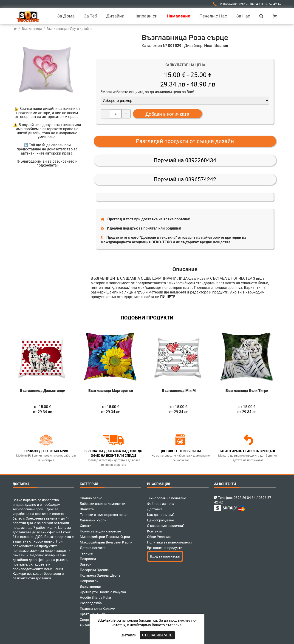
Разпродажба (91, 603)
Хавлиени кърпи (93, 520)
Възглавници (91, 586)
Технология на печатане (167, 498)
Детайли (129, 635)
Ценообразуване (161, 520)
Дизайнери (89, 625)
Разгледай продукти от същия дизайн (185, 141)
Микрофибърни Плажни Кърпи (105, 537)
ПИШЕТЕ (168, 297)
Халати (86, 526)
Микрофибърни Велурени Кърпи (106, 542)
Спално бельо (91, 498)
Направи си (89, 581)
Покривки (88, 559)
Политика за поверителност (170, 542)
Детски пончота (93, 548)
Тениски (87, 553)
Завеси (86, 564)
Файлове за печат (161, 504)
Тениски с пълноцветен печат (104, 515)
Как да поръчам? (161, 515)
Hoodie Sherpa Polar (96, 598)
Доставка (155, 509)
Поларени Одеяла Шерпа (100, 575)
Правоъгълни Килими (98, 609)
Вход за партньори (165, 556)
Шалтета (87, 509)
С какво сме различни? (166, 526)
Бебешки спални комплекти (103, 504)
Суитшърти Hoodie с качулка (103, 592)
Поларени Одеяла (94, 570)
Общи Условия (159, 537)
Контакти (155, 531)
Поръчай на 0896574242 (185, 179)
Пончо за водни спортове (100, 531)
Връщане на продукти (165, 548)
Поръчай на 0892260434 (185, 160)
